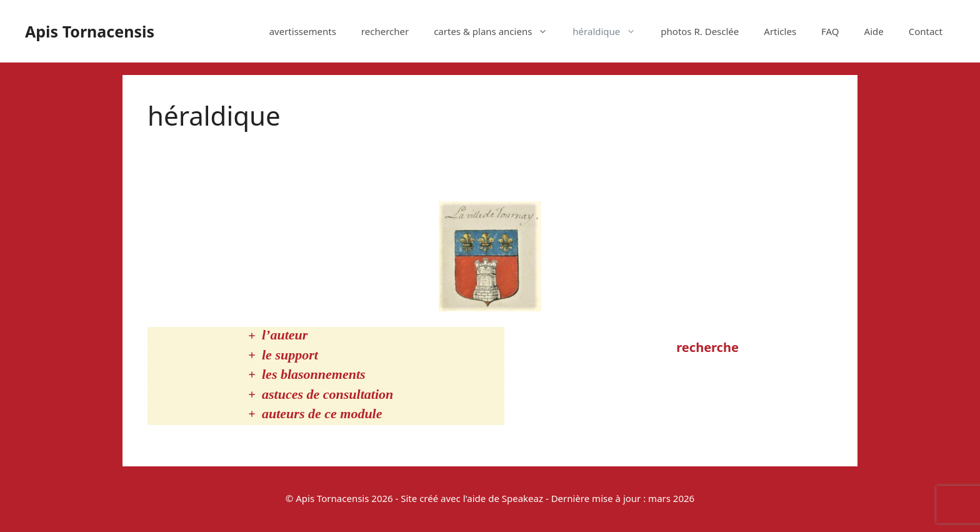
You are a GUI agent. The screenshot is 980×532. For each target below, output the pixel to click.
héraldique (610, 31)
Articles (780, 31)
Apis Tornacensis (90, 31)
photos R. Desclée (700, 31)
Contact (926, 31)
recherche (707, 347)
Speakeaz (522, 498)
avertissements (303, 31)
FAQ (830, 31)
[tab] (326, 337)
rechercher (385, 31)
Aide (874, 31)
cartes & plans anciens (497, 31)
